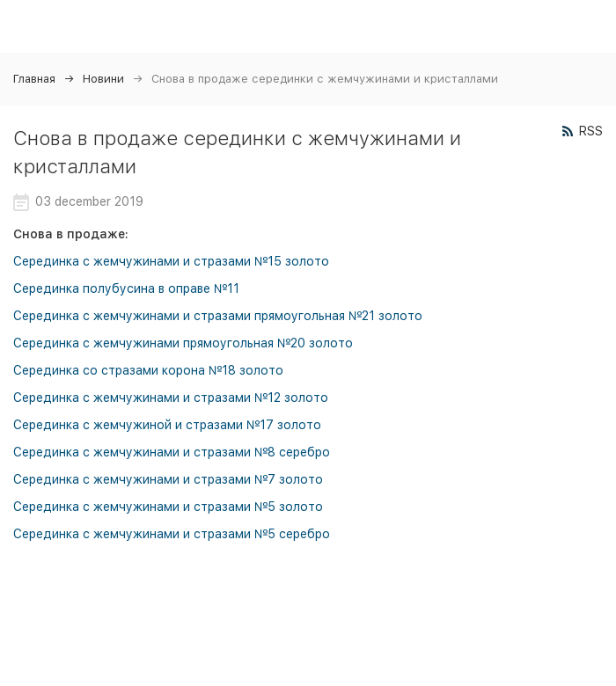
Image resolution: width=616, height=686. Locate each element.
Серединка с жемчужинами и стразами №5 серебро (172, 534)
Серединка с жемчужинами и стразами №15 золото (171, 261)
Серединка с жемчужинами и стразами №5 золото (168, 507)
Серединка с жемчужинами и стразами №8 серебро (172, 452)
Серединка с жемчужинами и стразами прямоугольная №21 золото (218, 316)
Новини (103, 79)
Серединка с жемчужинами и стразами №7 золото (168, 479)
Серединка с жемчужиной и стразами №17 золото (167, 425)
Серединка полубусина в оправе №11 (126, 288)
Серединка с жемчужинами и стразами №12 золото (171, 398)
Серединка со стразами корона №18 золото (148, 370)
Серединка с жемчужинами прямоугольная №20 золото (183, 343)
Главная (34, 79)
